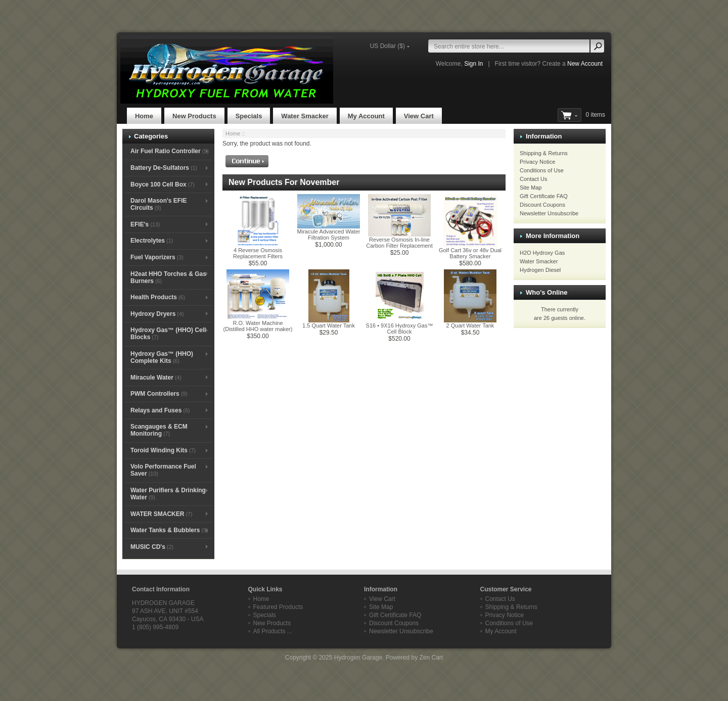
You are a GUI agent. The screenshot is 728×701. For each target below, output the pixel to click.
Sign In (473, 64)
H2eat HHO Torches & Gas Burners (168, 277)
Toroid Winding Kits (163, 450)
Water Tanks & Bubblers (169, 530)
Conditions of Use (542, 170)
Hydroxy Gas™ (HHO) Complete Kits (162, 357)
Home (144, 116)
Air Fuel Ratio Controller (170, 151)
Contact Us (533, 179)
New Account (585, 64)
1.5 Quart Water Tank (329, 325)
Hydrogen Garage (358, 658)
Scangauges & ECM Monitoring (159, 430)
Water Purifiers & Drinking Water (168, 494)
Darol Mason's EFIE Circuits (159, 204)
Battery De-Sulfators (164, 168)
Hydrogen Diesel (540, 270)
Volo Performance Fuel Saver (163, 470)
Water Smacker (305, 116)
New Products (194, 116)
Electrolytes (152, 241)
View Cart (419, 116)
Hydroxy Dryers (157, 314)
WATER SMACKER (162, 514)
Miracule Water (156, 378)
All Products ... (273, 631)
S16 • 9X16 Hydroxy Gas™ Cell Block (400, 329)
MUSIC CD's (152, 547)
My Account (366, 116)
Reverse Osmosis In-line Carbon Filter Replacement (399, 243)
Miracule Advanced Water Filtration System (329, 235)
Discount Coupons (542, 205)
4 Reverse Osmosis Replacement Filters (258, 253)
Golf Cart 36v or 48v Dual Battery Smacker (470, 253)
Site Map (531, 188)
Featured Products (278, 607)
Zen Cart (431, 658)
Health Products (158, 297)
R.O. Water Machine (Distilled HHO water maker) (258, 326)
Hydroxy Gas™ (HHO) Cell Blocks (168, 334)
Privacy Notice (537, 162)
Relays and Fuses (160, 410)
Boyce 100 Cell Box (163, 184)
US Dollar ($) (388, 46)
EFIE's (145, 224)
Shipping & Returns (544, 153)
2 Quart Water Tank (470, 325)
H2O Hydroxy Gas (542, 253)
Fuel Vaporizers (157, 257)
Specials (249, 116)
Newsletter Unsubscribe (549, 213)
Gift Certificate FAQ (544, 196)
